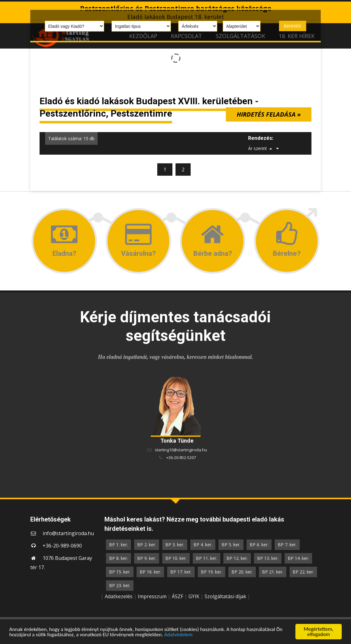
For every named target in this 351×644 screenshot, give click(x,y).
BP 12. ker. (237, 558)
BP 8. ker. (118, 558)
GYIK (194, 596)
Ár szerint (258, 148)
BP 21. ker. (273, 572)
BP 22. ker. (303, 572)
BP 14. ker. (298, 558)
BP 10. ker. (176, 558)
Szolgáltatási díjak (225, 596)
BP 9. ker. (147, 558)
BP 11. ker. (207, 558)
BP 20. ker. (242, 572)
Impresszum (152, 596)
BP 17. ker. (181, 572)
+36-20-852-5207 (181, 457)
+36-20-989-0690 (62, 546)
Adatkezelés (119, 596)
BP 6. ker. (259, 545)
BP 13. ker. (268, 558)
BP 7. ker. (287, 545)
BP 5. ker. (231, 545)
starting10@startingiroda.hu (181, 450)
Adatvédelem (178, 635)
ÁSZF (178, 596)
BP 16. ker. (150, 572)
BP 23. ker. (120, 585)
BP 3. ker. (175, 545)
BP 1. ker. (118, 545)
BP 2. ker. (147, 545)
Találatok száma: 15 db (71, 138)
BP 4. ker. (203, 545)
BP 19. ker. (211, 572)
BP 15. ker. (120, 572)
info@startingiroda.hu (68, 533)
